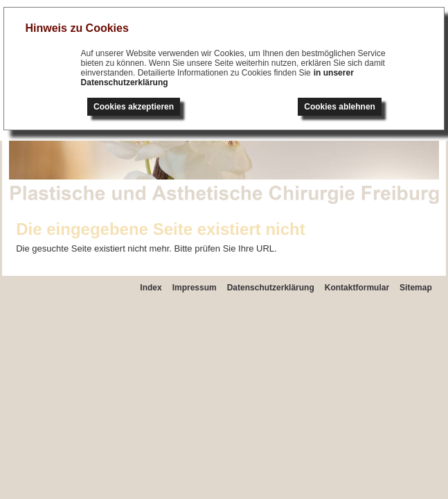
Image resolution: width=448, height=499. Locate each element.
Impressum (195, 288)
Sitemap (416, 288)
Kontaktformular (357, 288)
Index (151, 288)
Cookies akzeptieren (134, 107)
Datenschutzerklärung (271, 288)
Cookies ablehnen (340, 107)
